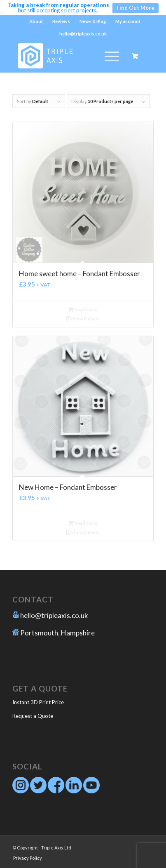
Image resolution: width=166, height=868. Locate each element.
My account (128, 21)
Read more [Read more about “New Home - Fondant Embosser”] (83, 523)
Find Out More (136, 8)
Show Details (83, 319)
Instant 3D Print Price (38, 702)
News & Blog (93, 21)
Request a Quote (33, 716)
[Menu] (108, 56)
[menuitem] (36, 21)
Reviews (61, 21)
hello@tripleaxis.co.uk (54, 615)
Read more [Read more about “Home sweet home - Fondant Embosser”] (83, 309)
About (36, 21)
